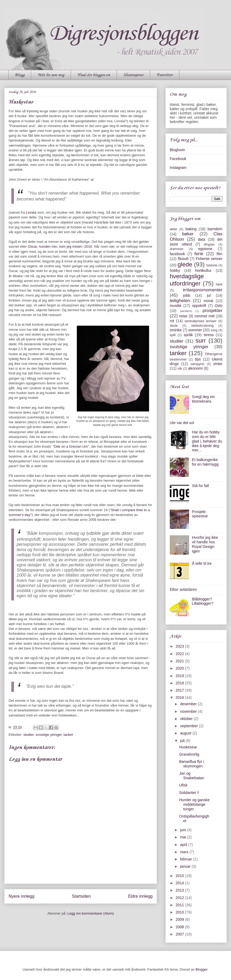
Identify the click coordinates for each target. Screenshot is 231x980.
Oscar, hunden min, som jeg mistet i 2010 (60, 246)
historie (212, 265)
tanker (68, 735)
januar (186, 866)
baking (191, 229)
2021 (180, 661)
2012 (180, 898)
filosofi (183, 259)
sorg (214, 330)
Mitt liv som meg (51, 75)
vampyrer (197, 364)
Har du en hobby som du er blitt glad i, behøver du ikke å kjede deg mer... (207, 441)
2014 (180, 883)
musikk (176, 306)
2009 (180, 919)
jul (209, 295)
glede (185, 264)
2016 (180, 697)
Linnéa (32, 212)
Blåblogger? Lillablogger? (203, 601)
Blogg (20, 75)
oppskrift (199, 306)
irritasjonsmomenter (203, 290)
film (219, 254)
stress (209, 335)
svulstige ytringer (48, 735)
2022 (180, 654)
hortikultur (203, 270)
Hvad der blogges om (94, 75)
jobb (186, 295)
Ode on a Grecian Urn (71, 446)
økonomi (196, 368)
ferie (199, 254)
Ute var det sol (182, 423)
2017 (180, 690)
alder (174, 229)
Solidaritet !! (189, 793)
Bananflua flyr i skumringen (192, 764)
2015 (180, 876)
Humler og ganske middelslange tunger (194, 804)
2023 (180, 646)
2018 (180, 683)
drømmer (177, 249)
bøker (188, 234)
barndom (215, 229)
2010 (180, 912)
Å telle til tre (202, 563)
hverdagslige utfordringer (187, 280)
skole (174, 326)
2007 (180, 934)
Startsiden (81, 896)
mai (183, 837)
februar (186, 859)
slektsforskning (202, 326)
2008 (180, 927)
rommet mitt (205, 316)
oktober (187, 719)
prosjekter (212, 311)
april (184, 845)
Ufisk (183, 785)
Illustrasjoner (133, 75)
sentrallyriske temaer (201, 321)
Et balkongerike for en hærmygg (205, 462)
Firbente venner (209, 259)
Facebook (178, 159)
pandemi (186, 311)
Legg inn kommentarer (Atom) (91, 913)
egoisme (205, 249)
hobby (175, 270)
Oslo (219, 306)
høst (219, 284)
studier (28, 735)
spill (173, 335)
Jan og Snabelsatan (192, 776)
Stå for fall (201, 486)
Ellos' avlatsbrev (183, 589)
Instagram (178, 168)
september (189, 726)
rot (172, 321)
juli (183, 741)
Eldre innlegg (140, 896)
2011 (180, 905)
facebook (177, 254)
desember (189, 704)
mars (185, 852)
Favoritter (165, 75)
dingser (209, 244)
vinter (218, 364)
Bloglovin (177, 150)
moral (208, 301)
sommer (195, 330)
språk (188, 335)
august (186, 733)
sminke (176, 330)
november (189, 711)
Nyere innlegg (21, 896)
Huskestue (188, 747)
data (201, 239)
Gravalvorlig (189, 754)
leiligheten (180, 301)
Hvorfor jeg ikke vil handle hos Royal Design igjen (205, 544)
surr (201, 341)
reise (183, 316)
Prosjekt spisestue (200, 514)
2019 (180, 676)
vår (180, 369)
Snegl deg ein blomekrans (204, 399)
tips (198, 359)
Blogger (201, 969)
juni (183, 830)
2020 (180, 668)
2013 (180, 890)
